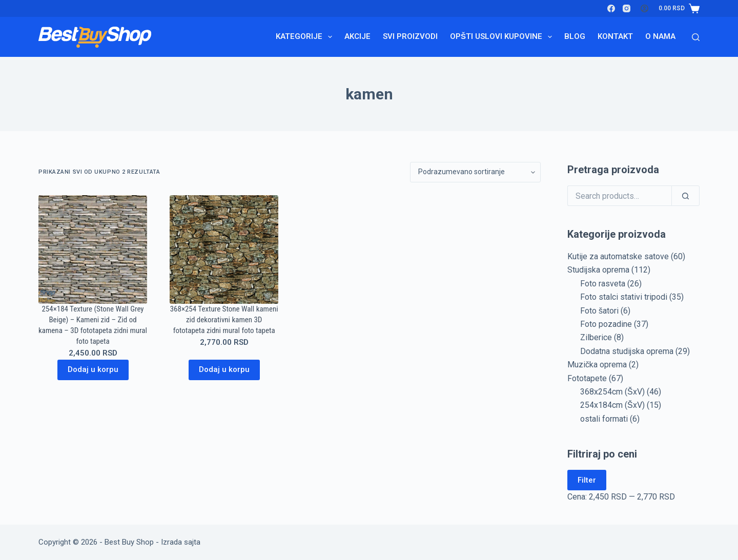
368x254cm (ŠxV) (612, 392)
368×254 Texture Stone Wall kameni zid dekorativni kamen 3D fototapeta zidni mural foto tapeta (224, 320)
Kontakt (615, 36)
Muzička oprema (597, 365)
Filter (587, 480)
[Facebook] (611, 8)
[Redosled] (475, 172)
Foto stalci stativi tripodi (624, 297)
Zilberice (596, 337)
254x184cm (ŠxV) (612, 405)
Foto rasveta (603, 284)
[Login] (644, 8)
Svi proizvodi (410, 36)
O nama (660, 36)
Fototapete (587, 378)
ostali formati (604, 419)
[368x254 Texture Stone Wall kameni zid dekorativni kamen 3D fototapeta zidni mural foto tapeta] (224, 250)
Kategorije (306, 37)
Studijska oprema (598, 270)
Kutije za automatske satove (618, 256)
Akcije (357, 36)
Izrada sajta (181, 542)
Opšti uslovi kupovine (503, 37)
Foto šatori (599, 311)
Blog (575, 36)
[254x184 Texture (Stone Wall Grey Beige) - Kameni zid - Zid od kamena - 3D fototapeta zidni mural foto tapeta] (93, 250)
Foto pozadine (606, 324)
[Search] (696, 37)
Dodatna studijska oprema (627, 351)
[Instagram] (627, 8)
